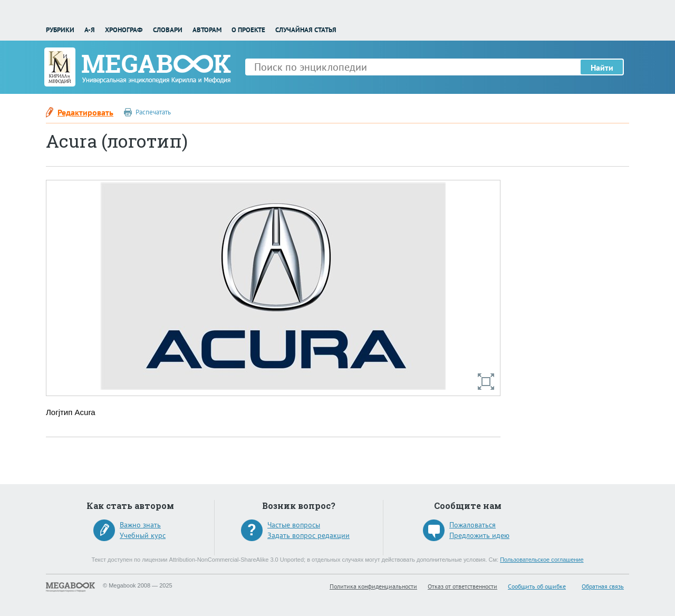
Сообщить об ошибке (537, 586)
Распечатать (153, 112)
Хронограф (124, 30)
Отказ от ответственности (462, 586)
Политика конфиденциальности (373, 586)
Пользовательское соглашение (542, 560)
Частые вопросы (294, 525)
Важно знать (140, 525)
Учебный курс (143, 535)
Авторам (207, 30)
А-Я (90, 30)
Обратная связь (603, 586)
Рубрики (60, 30)
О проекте (248, 30)
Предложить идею (479, 535)
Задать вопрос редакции (308, 535)
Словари (168, 30)
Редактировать (85, 112)
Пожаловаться (472, 525)
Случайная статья (306, 30)
